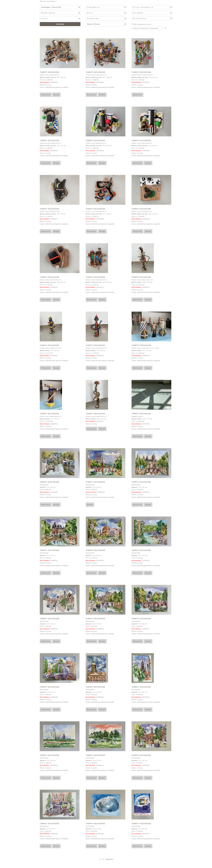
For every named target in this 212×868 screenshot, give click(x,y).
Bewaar (56, 95)
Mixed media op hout (48, 77)
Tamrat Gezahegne (49, 72)
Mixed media (136, 282)
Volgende (109, 859)
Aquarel (43, 487)
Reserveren (46, 95)
